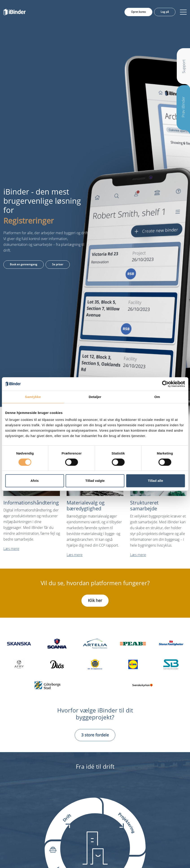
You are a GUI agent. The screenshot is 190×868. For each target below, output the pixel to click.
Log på (165, 12)
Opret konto (138, 12)
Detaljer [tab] (95, 397)
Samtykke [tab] (33, 397)
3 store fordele (95, 735)
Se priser (58, 264)
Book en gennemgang (24, 264)
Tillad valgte (95, 481)
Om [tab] (157, 397)
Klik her (95, 600)
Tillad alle (155, 481)
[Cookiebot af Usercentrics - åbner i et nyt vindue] (165, 384)
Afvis (35, 481)
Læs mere (11, 549)
